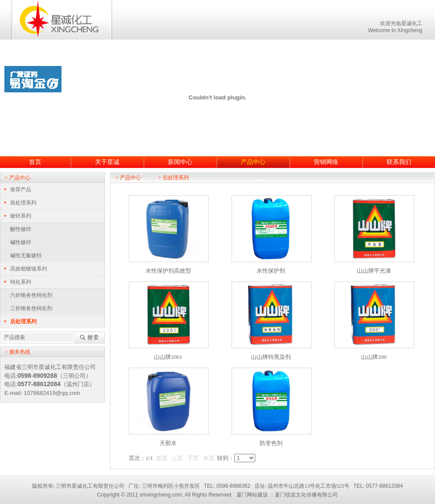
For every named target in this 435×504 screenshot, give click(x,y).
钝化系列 (21, 282)
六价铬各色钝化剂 (31, 295)
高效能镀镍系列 (29, 269)
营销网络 (326, 162)
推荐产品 (21, 190)
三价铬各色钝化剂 (31, 308)
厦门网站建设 (252, 495)
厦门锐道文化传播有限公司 (306, 495)
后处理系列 (23, 321)
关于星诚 (107, 162)
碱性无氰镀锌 (26, 256)
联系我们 (399, 162)
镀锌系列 (21, 216)
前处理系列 (23, 203)
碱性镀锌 (21, 242)
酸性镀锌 (21, 229)
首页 (35, 162)
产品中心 (253, 162)
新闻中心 (180, 162)
